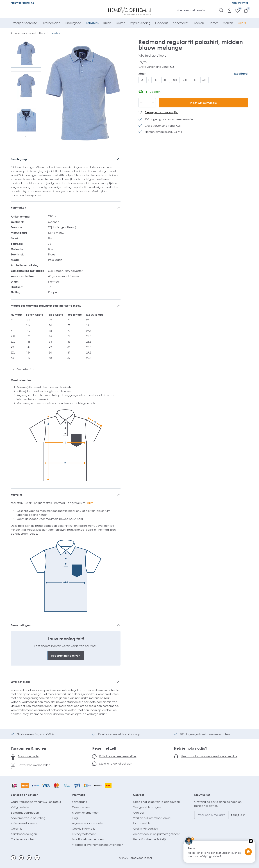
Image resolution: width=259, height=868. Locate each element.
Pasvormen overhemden (34, 765)
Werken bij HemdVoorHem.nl (152, 818)
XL (156, 80)
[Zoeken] (221, 10)
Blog (75, 818)
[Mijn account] (228, 10)
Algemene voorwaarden (88, 823)
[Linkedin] (29, 858)
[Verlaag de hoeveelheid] (141, 103)
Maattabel (241, 73)
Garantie (17, 828)
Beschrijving (19, 159)
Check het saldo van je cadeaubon (156, 802)
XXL (166, 80)
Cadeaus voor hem (23, 839)
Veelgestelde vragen (147, 807)
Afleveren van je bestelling (28, 818)
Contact (139, 795)
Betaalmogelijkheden (25, 812)
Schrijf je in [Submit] (238, 815)
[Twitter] (21, 858)
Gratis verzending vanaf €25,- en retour (36, 802)
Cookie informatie (84, 828)
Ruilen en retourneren (25, 823)
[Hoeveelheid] (147, 103)
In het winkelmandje (203, 103)
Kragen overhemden (86, 812)
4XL (185, 80)
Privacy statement (84, 834)
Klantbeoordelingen (24, 834)
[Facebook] (13, 858)
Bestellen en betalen (25, 795)
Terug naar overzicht (23, 33)
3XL (175, 80)
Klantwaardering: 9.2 (23, 3)
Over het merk (20, 682)
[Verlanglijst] (236, 10)
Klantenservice (240, 3)
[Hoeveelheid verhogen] (153, 103)
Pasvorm (16, 495)
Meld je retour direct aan (116, 763)
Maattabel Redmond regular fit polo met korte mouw (46, 306)
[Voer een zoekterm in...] (198, 10)
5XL (195, 80)
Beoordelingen (21, 625)
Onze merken (81, 807)
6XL (205, 80)
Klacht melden (143, 823)
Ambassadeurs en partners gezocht (156, 834)
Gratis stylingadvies (145, 828)
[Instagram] (37, 858)
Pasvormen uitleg (29, 756)
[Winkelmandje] (244, 10)
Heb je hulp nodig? (191, 748)
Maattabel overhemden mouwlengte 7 (97, 845)
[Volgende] (26, 137)
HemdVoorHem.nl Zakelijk (150, 839)
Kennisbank (79, 802)
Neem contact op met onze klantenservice (209, 756)
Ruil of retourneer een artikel (118, 756)
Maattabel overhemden (88, 839)
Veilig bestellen (21, 807)
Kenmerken (18, 207)
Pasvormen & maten (28, 748)
